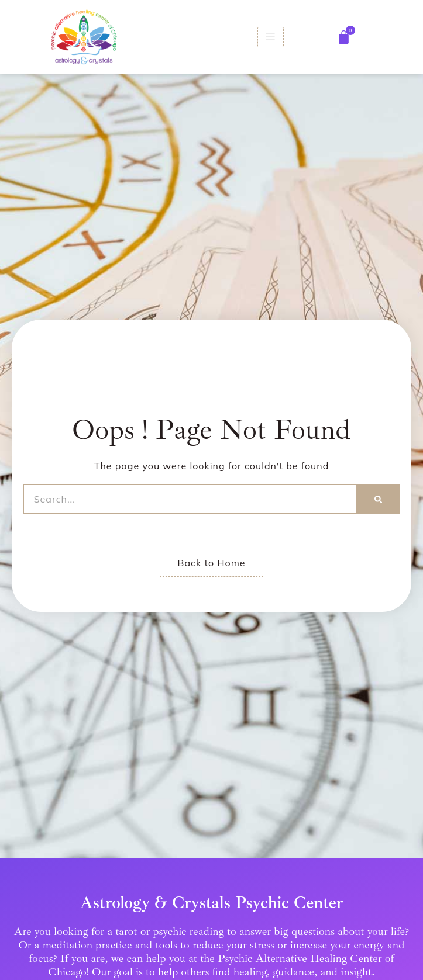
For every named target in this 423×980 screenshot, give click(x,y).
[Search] (378, 499)
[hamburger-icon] (271, 37)
